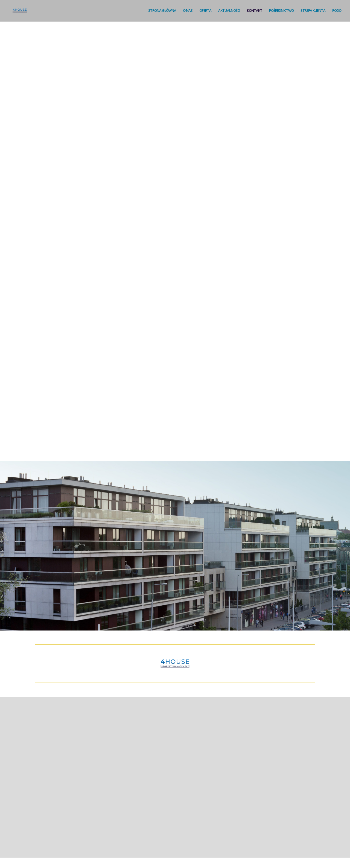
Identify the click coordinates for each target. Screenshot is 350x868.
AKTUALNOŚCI (228, 11)
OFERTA (204, 11)
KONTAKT (254, 11)
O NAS (186, 11)
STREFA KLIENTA (313, 11)
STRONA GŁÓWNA (160, 11)
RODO (337, 11)
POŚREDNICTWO (281, 11)
